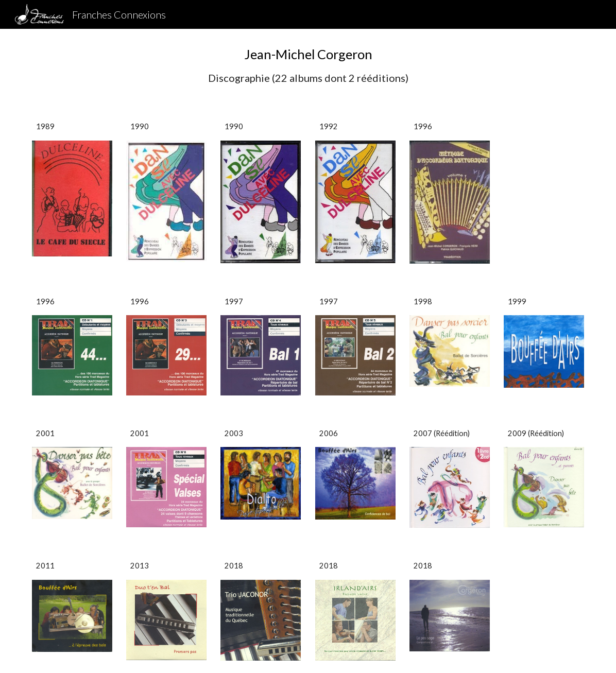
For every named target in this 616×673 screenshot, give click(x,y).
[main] (308, 65)
